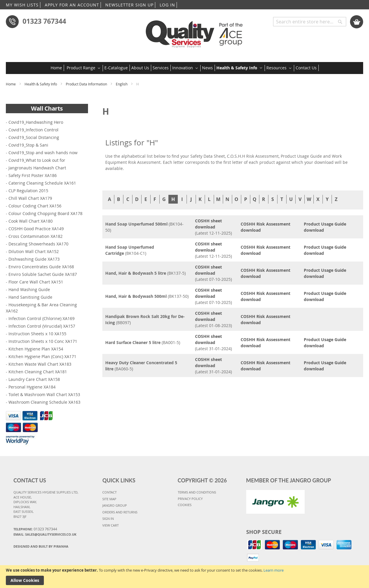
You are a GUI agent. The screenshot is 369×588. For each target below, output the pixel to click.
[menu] (185, 68)
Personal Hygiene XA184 (32, 387)
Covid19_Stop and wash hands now (43, 153)
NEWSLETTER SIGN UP (129, 5)
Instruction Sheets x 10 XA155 (37, 334)
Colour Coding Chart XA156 (35, 206)
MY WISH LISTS (22, 5)
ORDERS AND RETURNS (120, 512)
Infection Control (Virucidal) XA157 (42, 326)
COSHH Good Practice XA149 (36, 229)
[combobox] (310, 22)
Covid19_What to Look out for (37, 160)
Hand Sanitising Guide (30, 297)
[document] (184, 577)
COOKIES (185, 505)
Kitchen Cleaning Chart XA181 (38, 372)
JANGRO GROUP (115, 505)
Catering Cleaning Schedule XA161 (42, 183)
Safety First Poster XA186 (33, 175)
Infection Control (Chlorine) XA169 (42, 318)
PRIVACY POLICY (190, 499)
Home (11, 84)
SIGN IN (108, 519)
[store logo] (196, 32)
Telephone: (35, 529)
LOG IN (167, 5)
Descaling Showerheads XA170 (38, 244)
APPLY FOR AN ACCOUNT (72, 5)
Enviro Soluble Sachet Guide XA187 (43, 274)
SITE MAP (109, 499)
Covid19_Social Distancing (34, 137)
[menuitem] (57, 68)
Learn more (274, 570)
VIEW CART (111, 525)
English (122, 84)
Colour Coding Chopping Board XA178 (45, 213)
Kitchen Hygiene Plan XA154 (36, 349)
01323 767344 (44, 21)
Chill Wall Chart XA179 (30, 198)
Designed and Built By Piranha (41, 546)
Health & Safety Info (41, 84)
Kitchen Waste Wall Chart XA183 (40, 364)
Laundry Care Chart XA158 (34, 379)
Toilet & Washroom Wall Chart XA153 (44, 394)
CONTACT (110, 492)
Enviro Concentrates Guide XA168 (41, 267)
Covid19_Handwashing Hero (36, 122)
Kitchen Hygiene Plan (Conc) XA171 (42, 356)
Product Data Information (87, 84)
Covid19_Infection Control (33, 130)
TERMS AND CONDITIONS (197, 492)
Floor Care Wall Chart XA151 (36, 282)
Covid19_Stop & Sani (28, 145)
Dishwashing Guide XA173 (34, 259)
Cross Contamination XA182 (36, 236)
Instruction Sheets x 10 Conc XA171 (43, 341)
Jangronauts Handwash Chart (37, 168)
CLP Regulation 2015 (28, 191)
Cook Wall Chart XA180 (31, 221)
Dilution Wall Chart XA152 (34, 251)
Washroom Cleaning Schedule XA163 (44, 402)
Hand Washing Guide (29, 289)
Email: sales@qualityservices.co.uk (45, 534)
